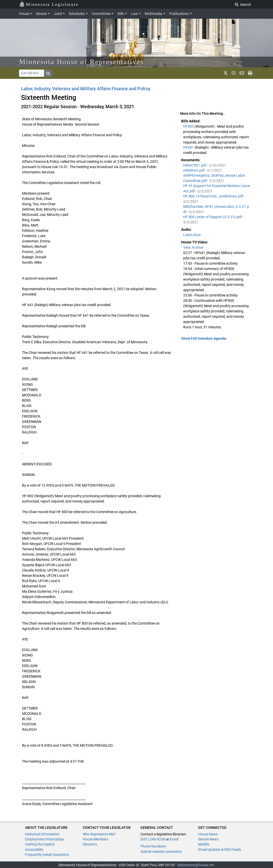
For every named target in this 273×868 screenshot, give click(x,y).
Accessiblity (34, 850)
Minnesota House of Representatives (82, 62)
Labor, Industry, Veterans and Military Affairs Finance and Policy (86, 89)
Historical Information (42, 834)
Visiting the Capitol (40, 844)
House (24, 14)
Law (134, 14)
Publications (179, 14)
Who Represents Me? (99, 834)
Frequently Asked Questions (47, 855)
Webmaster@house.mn (196, 865)
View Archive (193, 247)
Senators (90, 844)
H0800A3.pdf (194, 170)
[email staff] (242, 73)
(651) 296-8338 (153, 839)
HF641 (189, 147)
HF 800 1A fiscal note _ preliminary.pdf (214, 196)
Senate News (208, 839)
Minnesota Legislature (49, 4)
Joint (58, 14)
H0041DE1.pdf (195, 165)
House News (208, 834)
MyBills (204, 844)
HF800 (189, 126)
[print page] (250, 73)
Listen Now (192, 235)
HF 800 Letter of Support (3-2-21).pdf (213, 217)
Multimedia (153, 14)
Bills (121, 14)
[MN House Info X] (226, 73)
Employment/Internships (45, 839)
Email (174, 839)
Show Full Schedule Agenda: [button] (204, 338)
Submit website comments (161, 852)
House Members (96, 839)
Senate (41, 14)
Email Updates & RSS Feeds (219, 850)
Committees (101, 14)
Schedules (77, 14)
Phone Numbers (153, 846)
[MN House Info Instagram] (234, 73)
